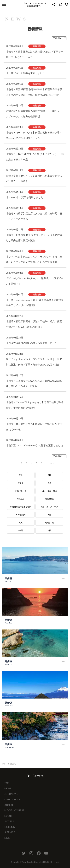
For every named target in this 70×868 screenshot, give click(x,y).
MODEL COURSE (14, 810)
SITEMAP (10, 832)
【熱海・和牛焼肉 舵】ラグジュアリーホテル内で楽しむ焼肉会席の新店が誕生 (34, 238)
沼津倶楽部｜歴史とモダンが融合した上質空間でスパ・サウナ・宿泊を (34, 178)
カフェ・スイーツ (50, 507)
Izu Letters (35, 776)
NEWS (8, 788)
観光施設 (50, 499)
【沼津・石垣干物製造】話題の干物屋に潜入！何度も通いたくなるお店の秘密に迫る (34, 324)
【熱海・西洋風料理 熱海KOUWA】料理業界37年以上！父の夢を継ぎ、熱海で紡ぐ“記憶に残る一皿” (34, 92)
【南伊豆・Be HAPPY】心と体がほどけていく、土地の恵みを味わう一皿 (35, 157)
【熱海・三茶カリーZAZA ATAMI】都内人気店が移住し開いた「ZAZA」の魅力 (34, 384)
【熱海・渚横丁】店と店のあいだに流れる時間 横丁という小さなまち (34, 216)
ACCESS (9, 821)
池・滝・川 (21, 491)
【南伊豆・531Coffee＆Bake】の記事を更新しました (34, 445)
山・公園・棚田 (50, 491)
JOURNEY (10, 794)
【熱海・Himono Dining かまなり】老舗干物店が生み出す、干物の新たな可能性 (35, 405)
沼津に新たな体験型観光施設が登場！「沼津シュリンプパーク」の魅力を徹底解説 (34, 114)
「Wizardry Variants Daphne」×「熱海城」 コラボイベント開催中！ (35, 281)
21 (42, 463)
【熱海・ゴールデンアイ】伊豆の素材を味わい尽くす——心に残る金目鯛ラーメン (34, 135)
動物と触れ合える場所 (21, 507)
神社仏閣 (21, 515)
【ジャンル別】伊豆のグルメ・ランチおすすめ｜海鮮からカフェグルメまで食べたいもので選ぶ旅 (34, 259)
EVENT (8, 816)
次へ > (51, 463)
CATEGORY (11, 800)
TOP (4, 764)
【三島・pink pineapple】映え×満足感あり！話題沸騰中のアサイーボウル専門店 (35, 303)
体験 (21, 530)
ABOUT (9, 805)
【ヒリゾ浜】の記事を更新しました (25, 73)
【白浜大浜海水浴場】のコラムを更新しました (32, 343)
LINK (7, 838)
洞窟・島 (50, 523)
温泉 (21, 483)
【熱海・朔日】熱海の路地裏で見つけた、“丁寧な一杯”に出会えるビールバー (35, 54)
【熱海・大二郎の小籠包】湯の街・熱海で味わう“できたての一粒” (35, 427)
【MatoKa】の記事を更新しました (25, 197)
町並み (21, 499)
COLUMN (10, 827)
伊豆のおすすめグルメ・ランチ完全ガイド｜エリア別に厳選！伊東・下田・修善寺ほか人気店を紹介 (34, 362)
